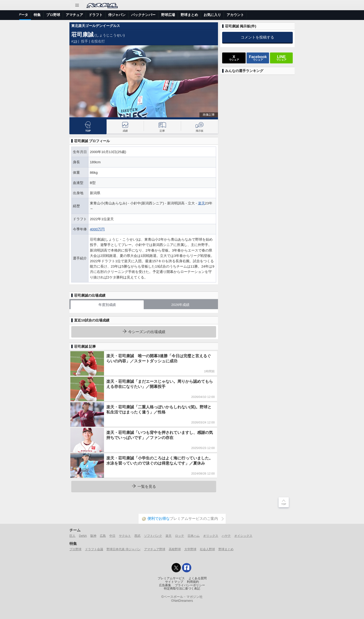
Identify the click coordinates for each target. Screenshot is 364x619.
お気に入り (293, 15)
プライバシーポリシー (190, 585)
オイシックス (243, 536)
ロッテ (180, 536)
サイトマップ (174, 582)
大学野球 (190, 549)
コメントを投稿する (257, 37)
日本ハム (194, 536)
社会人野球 (207, 549)
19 (75, 41)
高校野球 (175, 549)
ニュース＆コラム (52, 15)
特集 (117, 15)
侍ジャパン (197, 15)
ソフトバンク (153, 536)
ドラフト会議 (94, 549)
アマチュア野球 (155, 549)
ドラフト (176, 15)
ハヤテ (226, 536)
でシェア (234, 58)
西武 (137, 536)
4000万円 (97, 229)
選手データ (100, 15)
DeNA (83, 536)
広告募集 (165, 585)
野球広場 (248, 15)
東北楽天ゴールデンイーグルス (96, 26)
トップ (27, 15)
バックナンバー (224, 15)
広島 (103, 536)
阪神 (93, 536)
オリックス (211, 536)
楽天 (201, 203)
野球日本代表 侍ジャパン (124, 549)
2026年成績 (180, 305)
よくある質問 (198, 578)
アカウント (316, 15)
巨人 (72, 536)
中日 (112, 536)
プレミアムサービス (171, 578)
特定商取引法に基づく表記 (182, 589)
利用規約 (193, 582)
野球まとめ (270, 15)
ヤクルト (125, 536)
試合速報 (78, 15)
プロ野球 (133, 15)
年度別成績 (107, 305)
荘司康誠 (82, 34)
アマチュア (155, 15)
